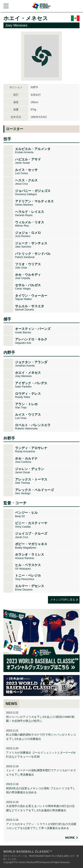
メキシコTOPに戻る (63, 600)
